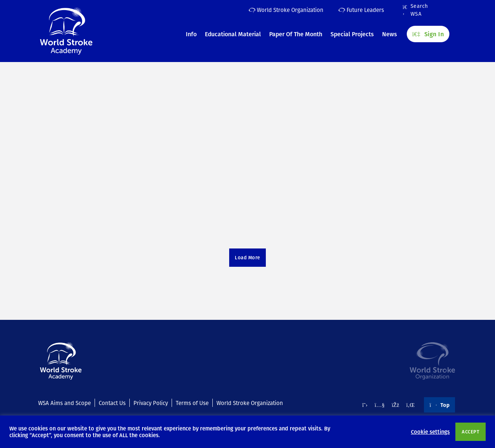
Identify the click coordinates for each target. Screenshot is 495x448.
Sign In (428, 34)
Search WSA (415, 10)
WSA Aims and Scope (64, 403)
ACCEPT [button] (471, 432)
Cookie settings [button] (430, 432)
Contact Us (112, 403)
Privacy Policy (151, 403)
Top (439, 405)
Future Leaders (361, 10)
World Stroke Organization (286, 10)
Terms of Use (192, 403)
